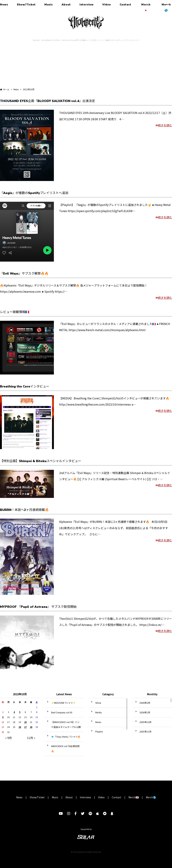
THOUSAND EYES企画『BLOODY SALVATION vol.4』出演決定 (47, 101)
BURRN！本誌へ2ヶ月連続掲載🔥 (24, 510)
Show (98, 703)
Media (98, 712)
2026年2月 (145, 703)
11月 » (31, 738)
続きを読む (164, 125)
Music (49, 5)
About (66, 5)
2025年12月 (145, 722)
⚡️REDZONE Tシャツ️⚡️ (63, 703)
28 (31, 727)
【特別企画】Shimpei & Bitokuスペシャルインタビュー (41, 461)
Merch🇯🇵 (146, 7)
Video (107, 5)
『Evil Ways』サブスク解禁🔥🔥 (24, 274)
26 (20, 727)
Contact (125, 5)
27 (25, 727)
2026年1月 (145, 712)
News (4, 5)
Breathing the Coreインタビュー (25, 386)
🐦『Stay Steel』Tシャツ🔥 (66, 737)
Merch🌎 (151, 797)
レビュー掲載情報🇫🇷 (15, 312)
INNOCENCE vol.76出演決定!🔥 (66, 749)
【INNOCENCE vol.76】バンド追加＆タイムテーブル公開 (66, 724)
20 (25, 722)
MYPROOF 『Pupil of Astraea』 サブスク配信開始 (38, 607)
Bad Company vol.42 (62, 712)
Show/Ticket (26, 5)
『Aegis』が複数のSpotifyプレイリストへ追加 (34, 193)
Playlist (99, 731)
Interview (87, 5)
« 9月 (9, 738)
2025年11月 (145, 731)
